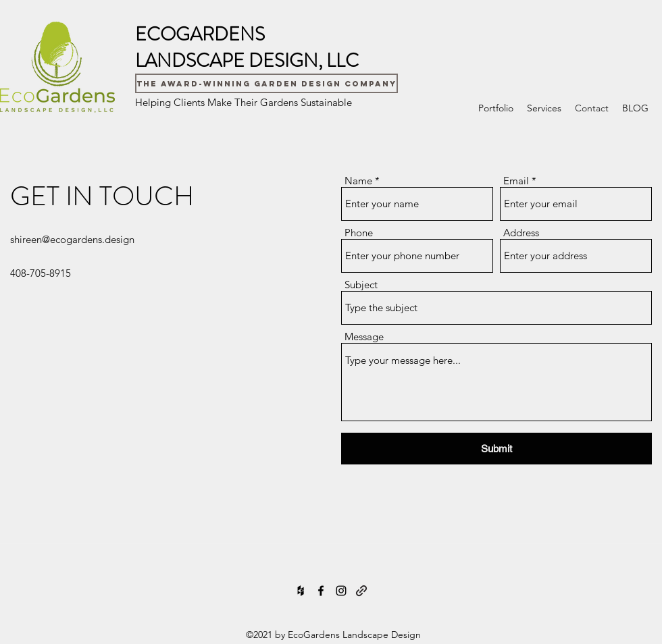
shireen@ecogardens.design (72, 239)
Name (358, 181)
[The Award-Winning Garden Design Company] (266, 83)
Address (521, 233)
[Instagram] (341, 591)
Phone (359, 233)
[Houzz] (301, 591)
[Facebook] (321, 591)
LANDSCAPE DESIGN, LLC (247, 61)
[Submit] (496, 449)
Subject (361, 285)
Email (516, 181)
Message (364, 337)
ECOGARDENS (200, 34)
